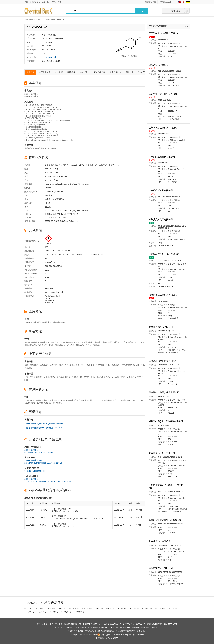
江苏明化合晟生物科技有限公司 (164, 94)
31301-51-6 (66, 612)
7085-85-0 (111, 608)
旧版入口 (77, 624)
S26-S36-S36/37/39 (53, 266)
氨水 (61, 365)
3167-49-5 (42, 612)
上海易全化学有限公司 (160, 65)
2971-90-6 (134, 608)
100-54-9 (99, 608)
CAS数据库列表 (50, 20)
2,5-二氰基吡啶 (118, 377)
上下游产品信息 (98, 72)
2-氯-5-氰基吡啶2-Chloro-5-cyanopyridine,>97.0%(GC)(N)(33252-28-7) (48, 480)
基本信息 (30, 72)
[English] (180, 2)
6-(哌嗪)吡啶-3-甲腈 (81, 377)
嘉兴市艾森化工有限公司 (161, 568)
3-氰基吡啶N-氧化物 (130, 365)
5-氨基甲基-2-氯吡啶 (33, 377)
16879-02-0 (160, 608)
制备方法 (83, 72)
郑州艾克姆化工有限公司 (161, 220)
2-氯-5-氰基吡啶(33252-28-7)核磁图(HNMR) (44, 423)
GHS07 (48, 243)
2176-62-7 (122, 608)
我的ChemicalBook (167, 2)
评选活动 (151, 624)
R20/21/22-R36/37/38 (54, 262)
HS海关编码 (161, 624)
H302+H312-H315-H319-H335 (58, 251)
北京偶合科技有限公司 (160, 541)
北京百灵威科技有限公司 (161, 327)
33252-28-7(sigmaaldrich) (35, 471)
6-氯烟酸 (100, 365)
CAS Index (98, 624)
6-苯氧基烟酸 (50, 377)
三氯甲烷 (53, 365)
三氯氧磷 (44, 365)
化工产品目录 (129, 624)
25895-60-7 (87, 608)
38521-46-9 (173, 608)
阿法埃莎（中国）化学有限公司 (164, 392)
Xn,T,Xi (48, 258)
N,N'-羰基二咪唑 (72, 365)
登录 (54, 2)
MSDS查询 (173, 624)
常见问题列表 (115, 72)
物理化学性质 (45, 72)
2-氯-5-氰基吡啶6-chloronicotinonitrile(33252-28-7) (39, 451)
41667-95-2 (29, 612)
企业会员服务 (48, 624)
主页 (38, 624)
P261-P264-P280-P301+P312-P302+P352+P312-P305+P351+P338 (74, 255)
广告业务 (59, 624)
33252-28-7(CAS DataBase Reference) (62, 221)
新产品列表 (141, 624)
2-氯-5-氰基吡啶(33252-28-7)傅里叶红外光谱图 (44, 428)
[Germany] (188, 2)
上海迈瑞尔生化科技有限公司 (163, 361)
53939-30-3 (79, 612)
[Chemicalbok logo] (39, 11)
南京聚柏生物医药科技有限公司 (164, 33)
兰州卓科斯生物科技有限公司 (163, 128)
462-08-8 (40, 608)
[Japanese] (184, 2)
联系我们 (68, 624)
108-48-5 (62, 608)
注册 (60, 2)
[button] (142, 11)
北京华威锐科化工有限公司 (162, 453)
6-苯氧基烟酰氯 (64, 377)
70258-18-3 (74, 608)
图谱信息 (130, 72)
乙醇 (26, 365)
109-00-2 (51, 608)
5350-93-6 (54, 612)
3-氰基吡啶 (90, 365)
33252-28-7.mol (49, 57)
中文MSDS (87, 624)
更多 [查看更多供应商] (186, 26)
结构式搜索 (176, 11)
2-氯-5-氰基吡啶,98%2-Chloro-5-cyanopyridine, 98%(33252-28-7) (43, 462)
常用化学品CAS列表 (113, 624)
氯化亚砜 (34, 365)
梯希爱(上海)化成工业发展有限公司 (166, 421)
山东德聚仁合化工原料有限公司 (164, 254)
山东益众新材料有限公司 (161, 190)
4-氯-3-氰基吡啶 (113, 365)
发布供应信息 (151, 2)
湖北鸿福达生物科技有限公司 (163, 295)
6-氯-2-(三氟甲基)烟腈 (101, 377)
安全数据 (59, 72)
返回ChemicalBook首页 (33, 20)
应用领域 (71, 72)
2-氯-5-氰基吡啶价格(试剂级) (50, 490)
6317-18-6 (29, 608)
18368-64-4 (147, 608)
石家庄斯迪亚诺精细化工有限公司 (165, 520)
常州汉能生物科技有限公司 (162, 157)
